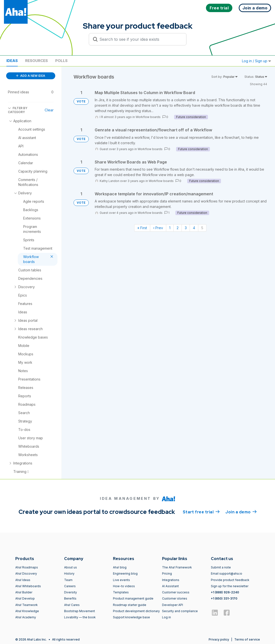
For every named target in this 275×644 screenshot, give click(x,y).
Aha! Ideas (23, 580)
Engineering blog (125, 574)
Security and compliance (180, 611)
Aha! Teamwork (27, 605)
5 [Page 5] (202, 228)
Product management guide (133, 598)
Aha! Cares (72, 605)
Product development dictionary (136, 611)
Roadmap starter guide (130, 605)
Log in (166, 617)
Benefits (70, 598)
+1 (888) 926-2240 (225, 592)
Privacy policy (219, 639)
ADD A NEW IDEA (31, 76)
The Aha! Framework (177, 567)
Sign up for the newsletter (230, 586)
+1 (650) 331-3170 (224, 598)
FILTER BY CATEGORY (18, 110)
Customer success (176, 592)
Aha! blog (120, 567)
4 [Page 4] (194, 228)
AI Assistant (170, 586)
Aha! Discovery (26, 574)
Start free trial (201, 512)
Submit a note (221, 567)
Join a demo (241, 512)
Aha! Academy (26, 617)
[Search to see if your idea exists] (140, 39)
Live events (121, 580)
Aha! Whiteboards (28, 586)
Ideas (12, 61)
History (69, 574)
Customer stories (175, 598)
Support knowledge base (131, 617)
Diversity (71, 592)
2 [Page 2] (178, 228)
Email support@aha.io (227, 574)
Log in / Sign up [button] (257, 61)
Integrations (171, 580)
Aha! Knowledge (27, 611)
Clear (49, 110)
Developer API (173, 605)
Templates (121, 592)
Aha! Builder (24, 592)
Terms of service (247, 639)
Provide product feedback (230, 580)
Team (68, 580)
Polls (61, 61)
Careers (70, 586)
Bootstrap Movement (80, 611)
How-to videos (124, 586)
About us (71, 567)
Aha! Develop (25, 598)
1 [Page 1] (170, 228)
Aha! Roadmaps (27, 567)
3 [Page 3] (186, 228)
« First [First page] (142, 228)
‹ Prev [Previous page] (158, 228)
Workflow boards (148, 117)
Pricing (167, 574)
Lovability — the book (80, 617)
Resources (37, 61)
